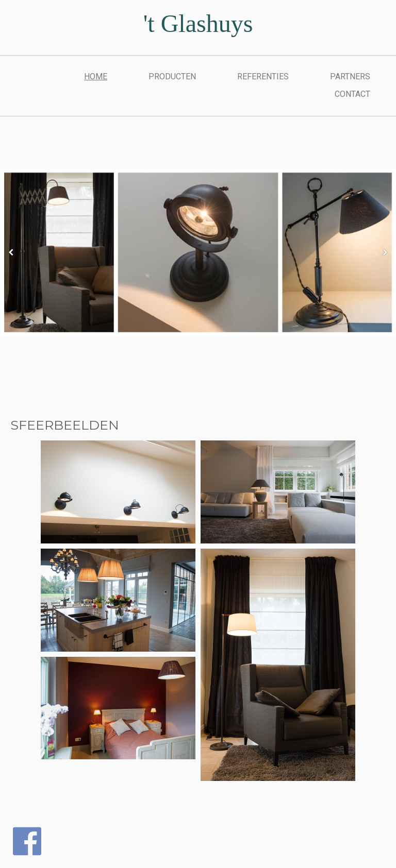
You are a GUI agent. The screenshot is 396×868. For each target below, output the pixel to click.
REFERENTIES (263, 76)
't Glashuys (198, 23)
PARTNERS (350, 76)
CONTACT (352, 94)
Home (96, 76)
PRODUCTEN (172, 76)
